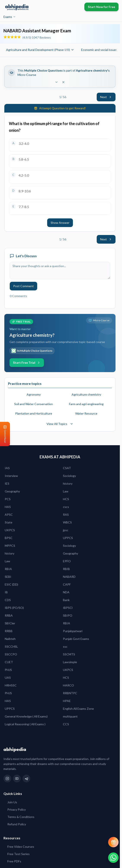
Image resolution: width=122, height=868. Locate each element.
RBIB (66, 569)
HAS (8, 507)
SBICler (10, 623)
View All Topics (60, 424)
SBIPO (68, 615)
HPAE (67, 701)
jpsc (66, 530)
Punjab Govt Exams (76, 639)
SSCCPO (11, 654)
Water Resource (86, 413)
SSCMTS (69, 654)
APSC (9, 515)
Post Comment (23, 286)
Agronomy (34, 394)
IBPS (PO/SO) (14, 608)
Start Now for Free (101, 7)
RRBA (9, 615)
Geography (12, 491)
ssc (65, 646)
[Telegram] (26, 779)
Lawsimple (70, 662)
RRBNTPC (70, 693)
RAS (66, 515)
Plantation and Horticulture (34, 413)
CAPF (67, 584)
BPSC (9, 538)
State (9, 522)
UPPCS (68, 538)
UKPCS (10, 530)
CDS (8, 600)
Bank (66, 600)
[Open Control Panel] (3, 434)
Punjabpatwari (73, 631)
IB (6, 592)
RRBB (9, 631)
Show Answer (60, 223)
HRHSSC (11, 685)
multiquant (70, 716)
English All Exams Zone (78, 709)
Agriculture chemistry (86, 394)
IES (7, 483)
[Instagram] (7, 779)
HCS (66, 499)
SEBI (8, 577)
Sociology (69, 476)
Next (106, 97)
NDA (66, 592)
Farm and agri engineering (86, 404)
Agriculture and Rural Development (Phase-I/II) (40, 50)
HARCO (68, 685)
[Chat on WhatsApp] (113, 858)
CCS (66, 724)
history (68, 483)
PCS (8, 499)
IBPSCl (68, 608)
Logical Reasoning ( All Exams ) (25, 724)
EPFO (67, 561)
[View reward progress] (113, 842)
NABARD (69, 577)
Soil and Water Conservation (34, 404)
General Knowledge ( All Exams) (26, 716)
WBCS (67, 522)
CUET (9, 662)
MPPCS (10, 546)
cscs (66, 507)
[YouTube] (17, 779)
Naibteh (10, 639)
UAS (8, 678)
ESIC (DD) (11, 584)
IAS (7, 468)
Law (66, 491)
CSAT (67, 468)
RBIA (8, 569)
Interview (11, 476)
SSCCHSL (11, 646)
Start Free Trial (27, 363)
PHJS (8, 670)
